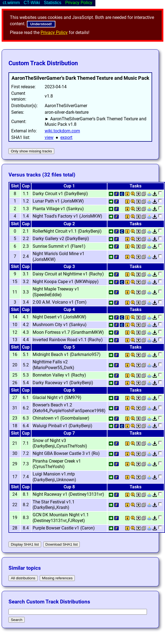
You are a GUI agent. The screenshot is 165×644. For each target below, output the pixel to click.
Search (16, 620)
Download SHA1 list (62, 544)
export (66, 137)
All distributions (23, 578)
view (49, 137)
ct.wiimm (11, 3)
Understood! (41, 24)
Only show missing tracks (31, 151)
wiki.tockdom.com (62, 131)
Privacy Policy (54, 32)
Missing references (57, 578)
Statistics (53, 3)
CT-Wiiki (32, 3)
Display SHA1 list (25, 544)
